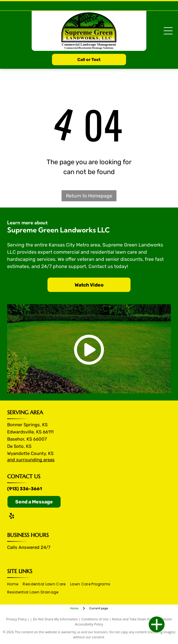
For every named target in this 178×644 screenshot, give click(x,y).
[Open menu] (168, 31)
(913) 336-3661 (24, 489)
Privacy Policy (17, 619)
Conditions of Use (95, 619)
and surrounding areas (31, 460)
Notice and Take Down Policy (134, 619)
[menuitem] (15, 584)
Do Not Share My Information (55, 619)
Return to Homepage (89, 196)
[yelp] (12, 517)
